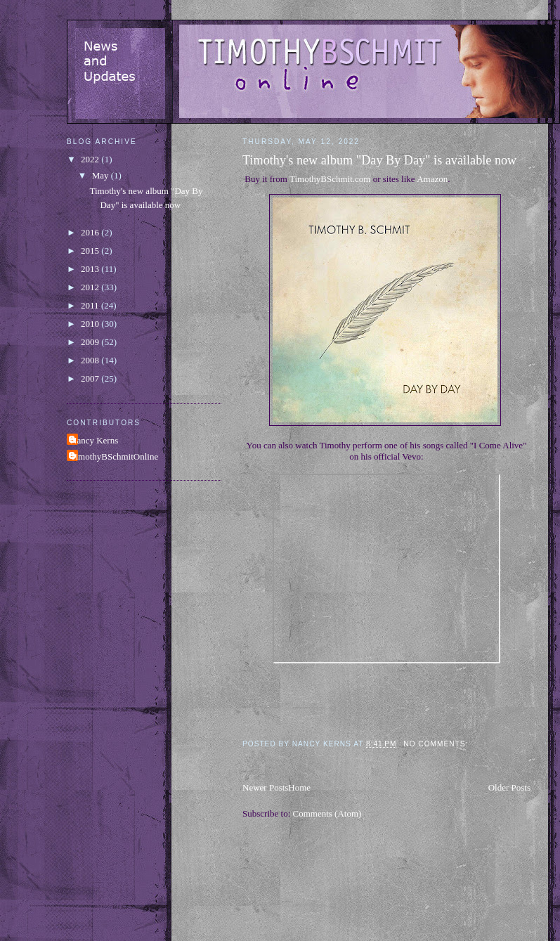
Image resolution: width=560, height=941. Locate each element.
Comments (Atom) (327, 813)
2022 (91, 159)
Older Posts (509, 787)
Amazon (432, 179)
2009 (91, 342)
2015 (91, 251)
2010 (91, 324)
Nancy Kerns (94, 440)
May (102, 175)
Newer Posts (265, 787)
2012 (91, 287)
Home (299, 787)
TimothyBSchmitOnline (114, 456)
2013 (91, 269)
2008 (91, 360)
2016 (91, 232)
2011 (91, 305)
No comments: (437, 744)
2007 (91, 378)
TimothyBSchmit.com (330, 179)
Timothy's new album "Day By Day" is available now (379, 160)
